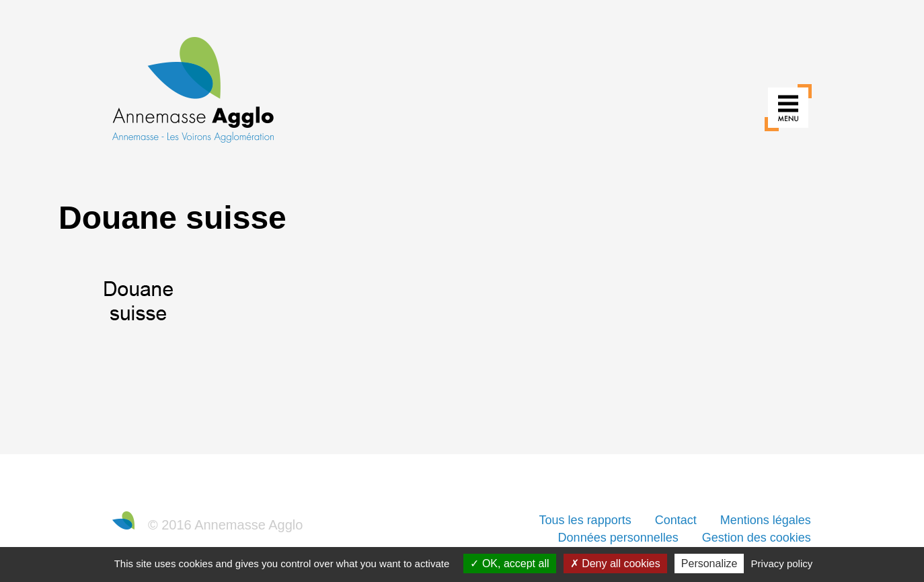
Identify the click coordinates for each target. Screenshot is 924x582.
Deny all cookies (615, 563)
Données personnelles (618, 538)
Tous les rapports (585, 520)
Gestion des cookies (757, 538)
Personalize (709, 563)
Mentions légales (766, 520)
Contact (676, 520)
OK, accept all (509, 563)
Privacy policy (782, 563)
